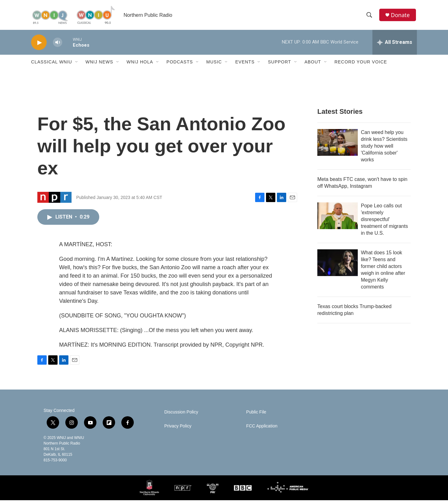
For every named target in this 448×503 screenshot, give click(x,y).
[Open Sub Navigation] (77, 65)
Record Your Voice (361, 65)
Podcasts (180, 65)
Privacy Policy (178, 429)
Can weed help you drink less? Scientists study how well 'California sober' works (384, 149)
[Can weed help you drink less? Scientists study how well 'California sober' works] (338, 145)
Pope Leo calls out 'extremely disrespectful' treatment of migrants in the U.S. (384, 222)
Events (245, 65)
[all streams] (395, 45)
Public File (256, 415)
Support (279, 65)
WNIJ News (99, 65)
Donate (401, 16)
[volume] (58, 45)
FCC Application (262, 429)
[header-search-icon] (370, 16)
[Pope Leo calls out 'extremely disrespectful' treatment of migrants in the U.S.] (338, 219)
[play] (39, 45)
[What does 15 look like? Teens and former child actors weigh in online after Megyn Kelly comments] (338, 265)
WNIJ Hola (140, 65)
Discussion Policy (181, 415)
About (313, 65)
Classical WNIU (52, 65)
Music (214, 65)
